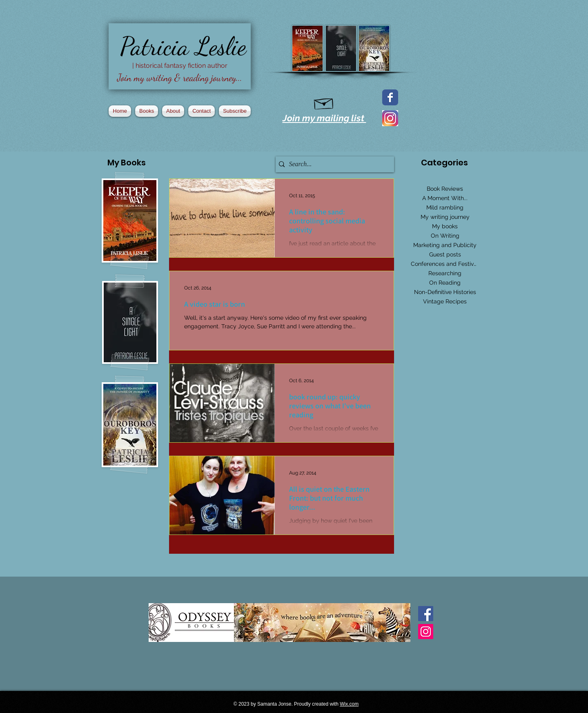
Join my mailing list (324, 118)
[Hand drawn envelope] (324, 102)
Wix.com (349, 704)
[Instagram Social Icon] (426, 632)
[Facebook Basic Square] (426, 614)
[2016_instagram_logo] (390, 118)
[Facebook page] (390, 97)
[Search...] (333, 164)
